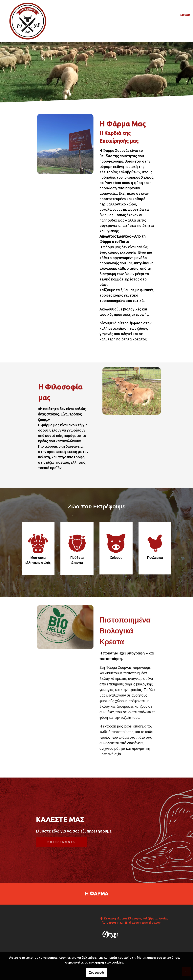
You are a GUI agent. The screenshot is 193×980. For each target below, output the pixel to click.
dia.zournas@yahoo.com (145, 923)
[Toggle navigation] (185, 16)
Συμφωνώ (96, 972)
